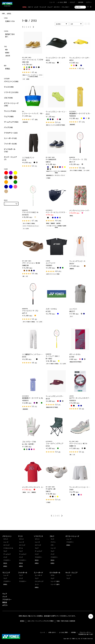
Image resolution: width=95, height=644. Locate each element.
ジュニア (50, 7)
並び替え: (59, 24)
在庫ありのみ (10, 21)
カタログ (72, 2)
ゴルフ (8, 98)
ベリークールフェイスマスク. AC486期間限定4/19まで (65, 212)
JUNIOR (8, 56)
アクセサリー (11, 133)
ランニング (10, 111)
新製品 (8, 69)
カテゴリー (57, 7)
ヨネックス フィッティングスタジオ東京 (40, 621)
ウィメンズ (43, 7)
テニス (6, 87)
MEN (6, 50)
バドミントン (9, 81)
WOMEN (7, 53)
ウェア (9, 117)
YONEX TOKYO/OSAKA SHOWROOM (66, 621)
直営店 (22, 621)
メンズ (36, 7)
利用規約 (73, 632)
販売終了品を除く (10, 35)
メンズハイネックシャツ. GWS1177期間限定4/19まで (41, 487)
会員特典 (81, 2)
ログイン (89, 2)
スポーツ (30, 7)
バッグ (8, 127)
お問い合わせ (52, 632)
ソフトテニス (11, 92)
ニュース (52, 2)
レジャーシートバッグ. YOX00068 (34, 114)
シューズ (6, 575)
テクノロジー (66, 7)
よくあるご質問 (62, 2)
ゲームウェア (11, 122)
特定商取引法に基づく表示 (86, 634)
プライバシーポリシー (85, 632)
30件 (72, 24)
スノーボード (10, 138)
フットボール (10, 144)
